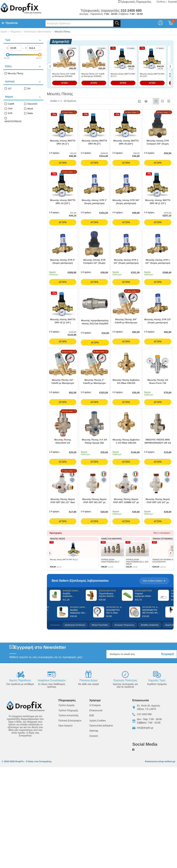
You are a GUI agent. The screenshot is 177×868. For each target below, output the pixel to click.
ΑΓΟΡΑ (65, 83)
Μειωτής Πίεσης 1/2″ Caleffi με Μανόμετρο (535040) (93, 75)
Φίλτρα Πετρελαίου (100, 625)
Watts (30, 113)
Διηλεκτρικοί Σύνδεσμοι (75, 625)
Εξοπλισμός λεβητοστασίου (38, 32)
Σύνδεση (161, 2)
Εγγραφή (173, 2)
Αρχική (4, 32)
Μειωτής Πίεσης (16, 73)
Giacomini (32, 104)
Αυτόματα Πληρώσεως (125, 625)
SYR (10, 113)
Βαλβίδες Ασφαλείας (150, 625)
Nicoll (30, 109)
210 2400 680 (144, 714)
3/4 (29, 89)
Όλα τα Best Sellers (154, 581)
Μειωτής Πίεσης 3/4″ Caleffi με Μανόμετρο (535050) (64, 75)
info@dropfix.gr (145, 728)
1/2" (10, 89)
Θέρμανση (16, 32)
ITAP (10, 109)
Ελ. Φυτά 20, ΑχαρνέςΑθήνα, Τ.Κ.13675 (149, 707)
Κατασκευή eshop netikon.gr (160, 761)
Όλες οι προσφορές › (162, 533)
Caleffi (11, 104)
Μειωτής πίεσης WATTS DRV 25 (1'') (123, 75)
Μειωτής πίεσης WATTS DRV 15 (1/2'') (152, 75)
